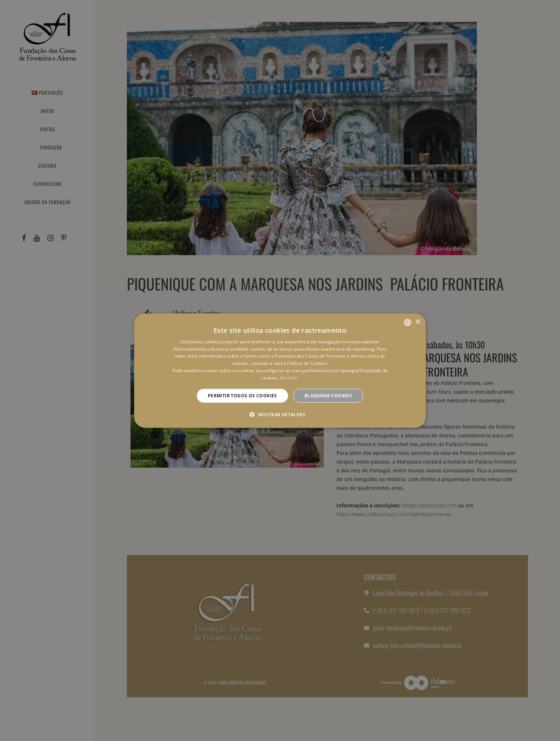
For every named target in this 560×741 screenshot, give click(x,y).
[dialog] (280, 370)
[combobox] (408, 322)
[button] (280, 414)
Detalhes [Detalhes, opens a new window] (289, 378)
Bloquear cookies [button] (328, 395)
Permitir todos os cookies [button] (242, 395)
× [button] (418, 322)
